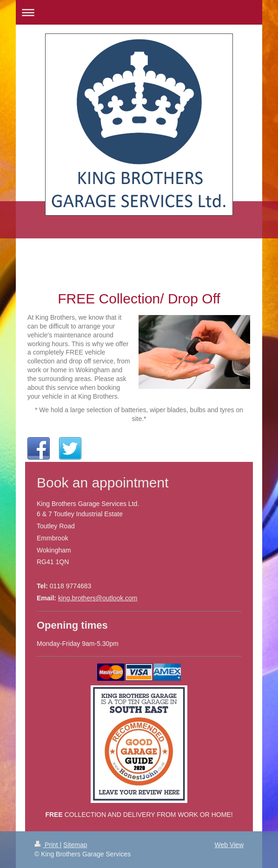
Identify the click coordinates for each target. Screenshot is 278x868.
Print (47, 845)
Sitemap (75, 845)
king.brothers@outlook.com (98, 598)
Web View (229, 845)
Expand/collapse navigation (139, 12)
